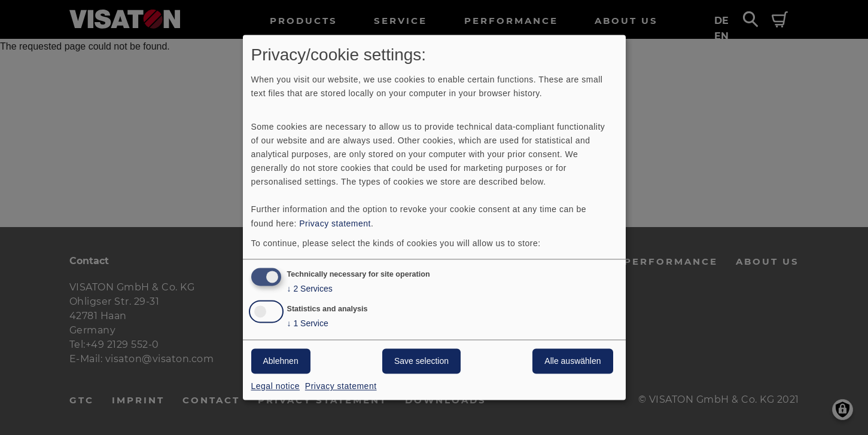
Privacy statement (335, 223)
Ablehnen (281, 362)
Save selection (421, 362)
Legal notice (276, 387)
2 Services (310, 290)
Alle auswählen (572, 362)
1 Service (308, 324)
